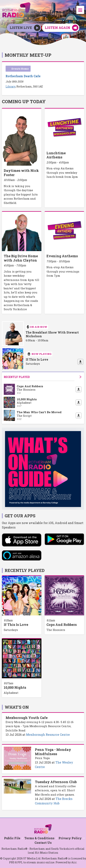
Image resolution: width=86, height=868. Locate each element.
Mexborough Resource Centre (48, 735)
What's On (17, 707)
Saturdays (11, 630)
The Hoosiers (56, 630)
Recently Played (43, 377)
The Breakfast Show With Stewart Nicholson (52, 334)
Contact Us (43, 843)
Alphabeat (11, 693)
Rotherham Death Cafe (23, 76)
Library (10, 86)
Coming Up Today (24, 101)
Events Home (20, 69)
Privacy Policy (70, 838)
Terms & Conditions (39, 838)
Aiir (74, 862)
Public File (12, 838)
